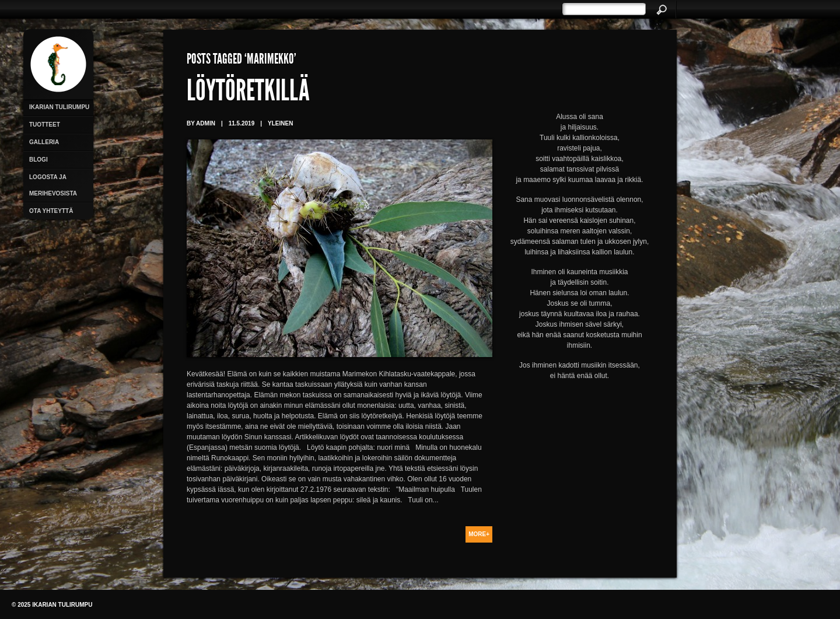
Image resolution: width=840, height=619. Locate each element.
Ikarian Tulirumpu (59, 107)
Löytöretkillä (248, 93)
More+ (479, 534)
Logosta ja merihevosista (53, 185)
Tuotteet (45, 125)
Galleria (44, 142)
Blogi (38, 160)
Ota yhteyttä (51, 211)
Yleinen (280, 123)
